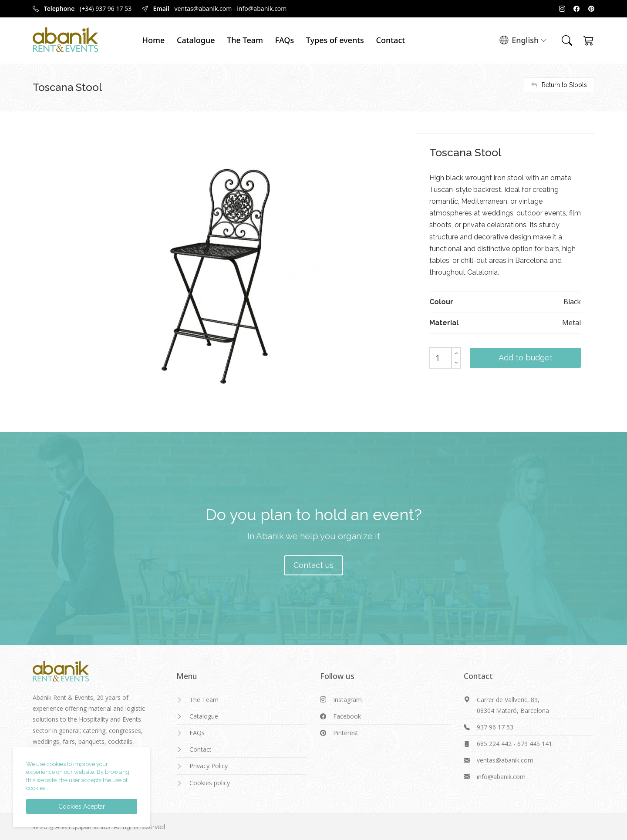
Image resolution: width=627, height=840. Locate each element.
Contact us (313, 565)
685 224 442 (494, 744)
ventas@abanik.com (203, 8)
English (523, 41)
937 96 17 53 (495, 727)
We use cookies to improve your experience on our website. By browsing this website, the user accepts (78, 772)
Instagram (347, 700)
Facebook (347, 716)
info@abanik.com (262, 8)
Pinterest (346, 733)
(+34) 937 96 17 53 (106, 8)
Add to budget (526, 358)
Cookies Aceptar (82, 806)
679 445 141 (535, 744)
